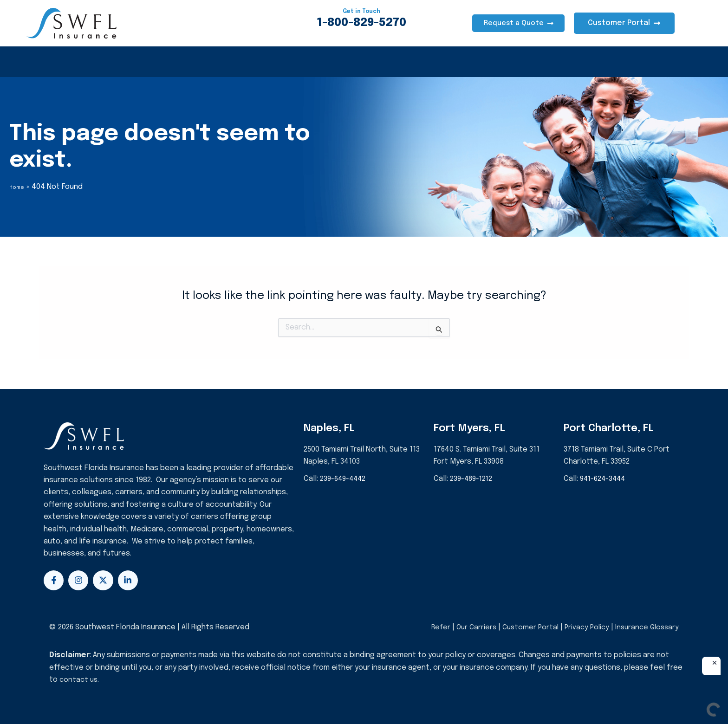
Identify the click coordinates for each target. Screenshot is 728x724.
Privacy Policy (583, 627)
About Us (313, 61)
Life (265, 61)
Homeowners (111, 61)
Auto (168, 61)
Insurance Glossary (645, 627)
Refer (431, 627)
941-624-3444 (604, 479)
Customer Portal (524, 627)
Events (367, 61)
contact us (79, 680)
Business (217, 61)
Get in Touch (362, 11)
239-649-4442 (344, 479)
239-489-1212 (473, 479)
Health (51, 61)
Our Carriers (469, 627)
